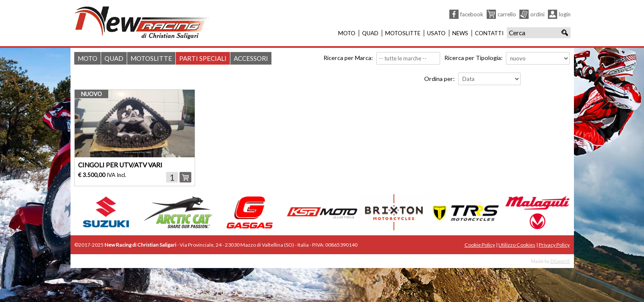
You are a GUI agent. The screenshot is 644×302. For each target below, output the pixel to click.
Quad (370, 33)
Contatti (489, 33)
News (460, 33)
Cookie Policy (480, 245)
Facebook (472, 14)
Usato (436, 33)
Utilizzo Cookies (517, 245)
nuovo (91, 94)
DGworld (560, 261)
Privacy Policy (554, 245)
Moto (347, 33)
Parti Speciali (203, 58)
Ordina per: (439, 79)
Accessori (251, 58)
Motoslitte (403, 33)
